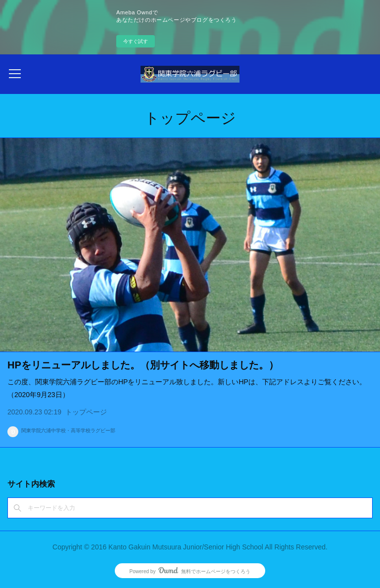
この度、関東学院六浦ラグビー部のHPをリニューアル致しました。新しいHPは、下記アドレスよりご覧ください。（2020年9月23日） (187, 388)
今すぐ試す (136, 41)
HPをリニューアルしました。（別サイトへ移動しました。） (143, 365)
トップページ (86, 412)
